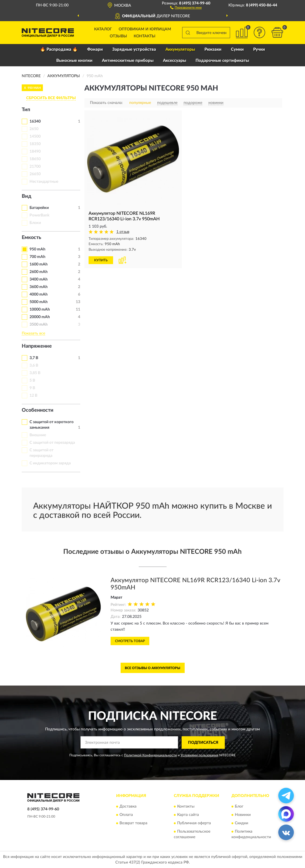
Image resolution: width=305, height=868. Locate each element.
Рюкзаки (213, 49)
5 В (32, 381)
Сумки (237, 49)
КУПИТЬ (101, 260)
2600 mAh (39, 272)
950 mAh (37, 249)
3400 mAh (39, 279)
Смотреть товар (130, 641)
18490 (35, 152)
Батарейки (39, 208)
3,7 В (34, 358)
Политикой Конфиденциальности (150, 755)
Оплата (126, 815)
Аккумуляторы (180, 49)
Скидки (241, 823)
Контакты (145, 36)
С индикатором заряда (50, 463)
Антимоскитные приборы (128, 61)
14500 (35, 136)
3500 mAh (39, 325)
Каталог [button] (103, 29)
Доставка (128, 807)
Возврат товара (133, 823)
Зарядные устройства (134, 49)
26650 (35, 174)
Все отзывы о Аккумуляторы (152, 668)
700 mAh (37, 257)
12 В (33, 396)
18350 (35, 144)
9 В (32, 388)
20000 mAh (40, 317)
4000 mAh (39, 294)
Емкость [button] (31, 238)
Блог (239, 807)
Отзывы (118, 36)
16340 (35, 121)
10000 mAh (40, 309)
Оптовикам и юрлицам (145, 29)
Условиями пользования (199, 755)
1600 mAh (39, 264)
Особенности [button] (38, 410)
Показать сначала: (106, 103)
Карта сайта (188, 815)
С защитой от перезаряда (52, 443)
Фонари (95, 49)
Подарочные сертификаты (222, 61)
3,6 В (34, 365)
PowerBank (39, 215)
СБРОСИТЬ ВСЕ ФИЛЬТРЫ (51, 98)
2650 (34, 129)
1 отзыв (123, 232)
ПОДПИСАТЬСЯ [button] (203, 743)
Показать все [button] (33, 333)
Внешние (38, 435)
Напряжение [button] (37, 346)
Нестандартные (44, 182)
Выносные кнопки (74, 61)
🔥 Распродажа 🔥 (59, 49)
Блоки (35, 223)
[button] (186, 7)
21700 (35, 167)
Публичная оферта (194, 823)
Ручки (259, 49)
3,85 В (35, 373)
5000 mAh (39, 302)
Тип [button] (26, 110)
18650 (35, 159)
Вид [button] (27, 196)
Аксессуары (175, 61)
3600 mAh (39, 287)
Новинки (243, 815)
